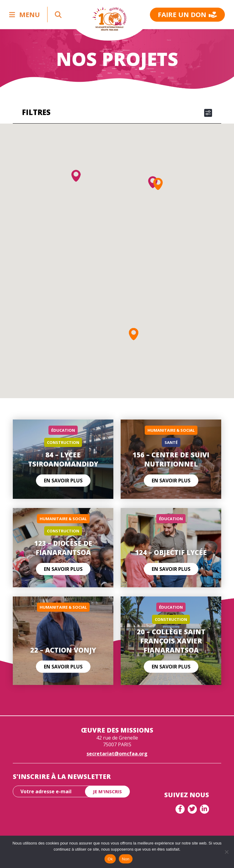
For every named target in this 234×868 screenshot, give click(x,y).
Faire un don (187, 14)
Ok (110, 859)
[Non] (226, 852)
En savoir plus (63, 481)
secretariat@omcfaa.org (117, 754)
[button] (76, 176)
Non (126, 859)
